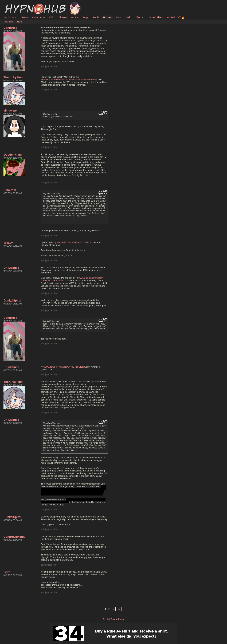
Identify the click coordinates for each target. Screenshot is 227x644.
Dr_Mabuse (11, 268)
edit (43, 66)
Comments (39, 17)
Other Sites (156, 17)
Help (129, 17)
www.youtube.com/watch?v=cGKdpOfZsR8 (65, 367)
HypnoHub (13, 4)
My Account (10, 17)
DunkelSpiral (12, 301)
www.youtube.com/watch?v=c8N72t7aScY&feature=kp (70, 80)
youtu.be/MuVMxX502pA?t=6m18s (72, 242)
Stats (119, 17)
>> (119, 609)
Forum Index (117, 619)
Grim (7, 572)
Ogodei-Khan (13, 155)
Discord (140, 17)
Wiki (52, 17)
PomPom (10, 190)
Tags (85, 17)
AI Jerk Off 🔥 (176, 17)
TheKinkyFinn (13, 77)
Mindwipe (10, 111)
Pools (96, 17)
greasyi (9, 243)
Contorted (10, 28)
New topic (8, 22)
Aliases (63, 17)
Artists (75, 17)
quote (49, 66)
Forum (107, 17)
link (55, 66)
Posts (25, 17)
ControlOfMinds (14, 537)
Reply (106, 619)
